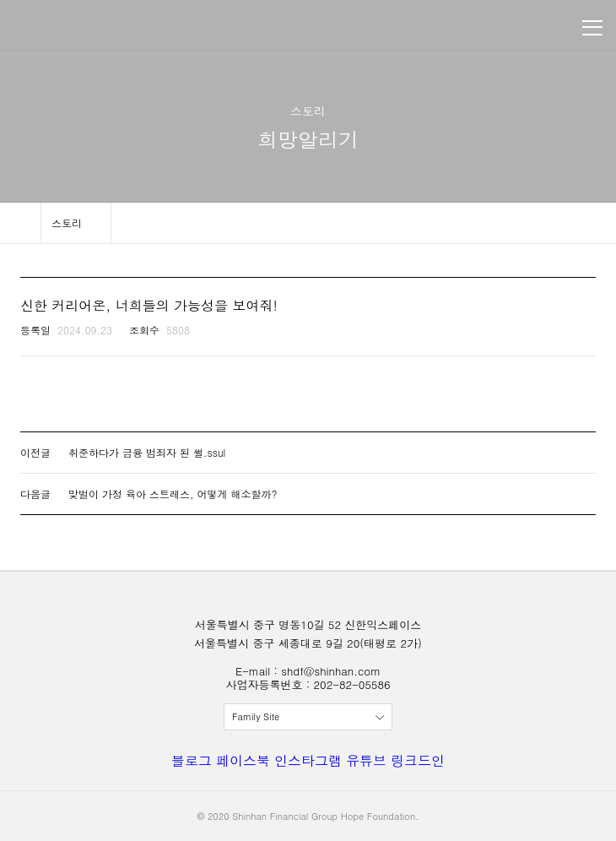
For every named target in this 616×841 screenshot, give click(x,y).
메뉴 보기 (592, 28)
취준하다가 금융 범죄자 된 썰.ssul (147, 452)
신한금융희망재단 (91, 27)
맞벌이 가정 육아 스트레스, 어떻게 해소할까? (173, 494)
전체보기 (308, 717)
